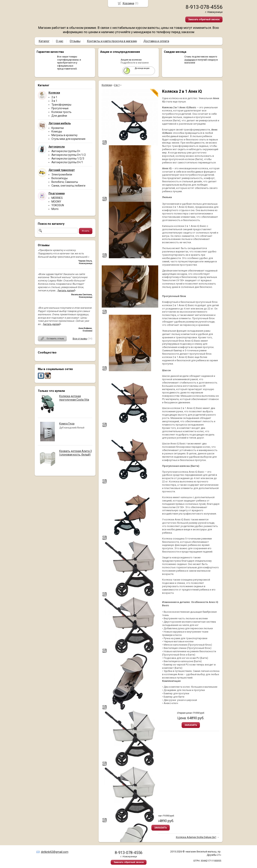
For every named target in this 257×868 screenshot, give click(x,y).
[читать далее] (66, 290)
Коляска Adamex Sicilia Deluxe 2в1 (196, 837)
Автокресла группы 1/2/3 (68, 159)
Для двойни (59, 116)
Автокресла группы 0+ (66, 151)
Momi (55, 209)
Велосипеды (60, 178)
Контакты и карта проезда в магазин (112, 41)
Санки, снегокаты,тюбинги (68, 186)
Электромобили (62, 174)
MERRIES (57, 198)
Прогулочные (60, 108)
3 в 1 (54, 101)
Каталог (44, 41)
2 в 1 (54, 97)
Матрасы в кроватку (64, 135)
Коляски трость (61, 112)
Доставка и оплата (156, 41)
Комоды (57, 131)
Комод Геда (67, 424)
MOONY (56, 202)
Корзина (128, 3)
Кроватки (58, 128)
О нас (60, 41)
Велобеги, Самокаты (65, 182)
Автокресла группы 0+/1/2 (69, 155)
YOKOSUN (58, 205)
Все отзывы (80, 339)
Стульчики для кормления (68, 139)
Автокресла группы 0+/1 (67, 162)
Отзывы (75, 41)
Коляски (107, 85)
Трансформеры (61, 105)
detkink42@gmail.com (55, 852)
